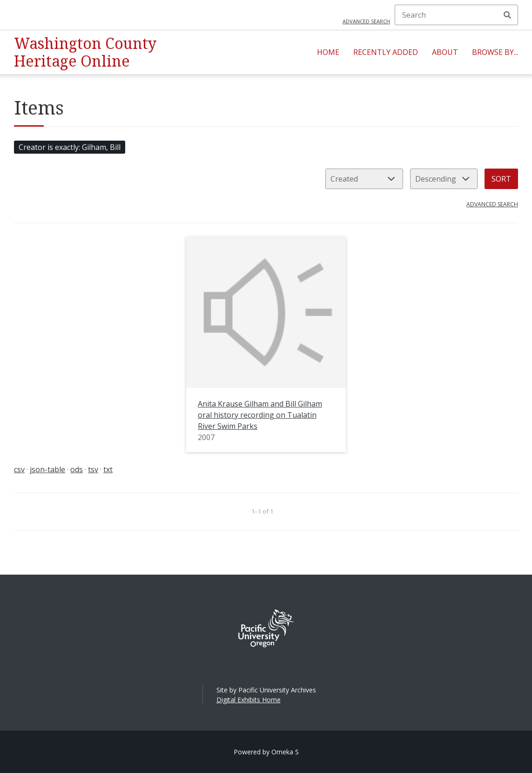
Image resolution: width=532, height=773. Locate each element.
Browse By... (495, 52)
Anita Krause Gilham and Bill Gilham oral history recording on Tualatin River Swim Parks (260, 415)
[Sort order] (444, 179)
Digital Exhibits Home (249, 700)
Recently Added (386, 52)
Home (328, 52)
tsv (93, 469)
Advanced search (366, 21)
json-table (47, 469)
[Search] (456, 15)
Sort (501, 179)
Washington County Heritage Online (85, 52)
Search (507, 15)
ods (77, 469)
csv (19, 469)
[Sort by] (364, 179)
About (445, 52)
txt (108, 469)
